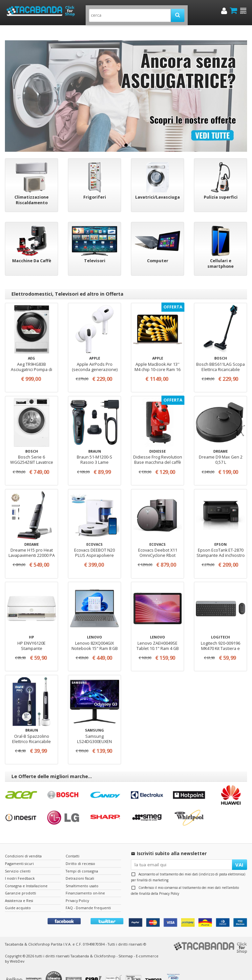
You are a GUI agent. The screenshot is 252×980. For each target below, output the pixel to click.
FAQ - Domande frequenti (88, 894)
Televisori (95, 247)
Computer (158, 247)
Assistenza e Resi (19, 887)
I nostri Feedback (20, 865)
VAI (239, 851)
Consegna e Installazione (26, 872)
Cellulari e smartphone (220, 250)
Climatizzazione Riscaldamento (31, 186)
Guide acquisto (18, 894)
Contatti (73, 843)
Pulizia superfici (221, 184)
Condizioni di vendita (23, 843)
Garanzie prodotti (21, 880)
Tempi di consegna (82, 857)
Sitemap (126, 942)
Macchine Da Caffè (32, 247)
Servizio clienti (18, 857)
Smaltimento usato (82, 872)
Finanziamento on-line (85, 880)
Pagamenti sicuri (19, 850)
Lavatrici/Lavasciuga (157, 184)
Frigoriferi (95, 184)
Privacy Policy (169, 880)
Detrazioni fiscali (80, 865)
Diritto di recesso (80, 850)
